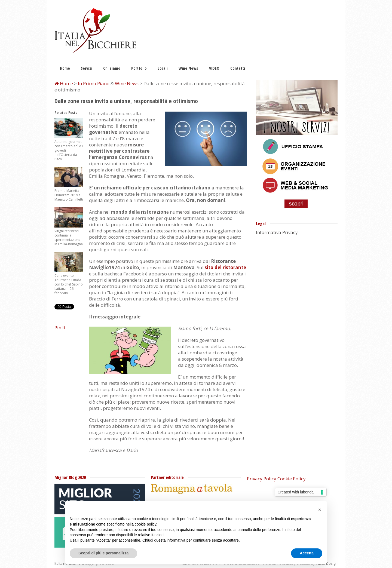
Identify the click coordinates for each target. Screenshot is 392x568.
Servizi (87, 68)
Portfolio (139, 68)
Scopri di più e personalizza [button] (103, 553)
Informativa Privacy (277, 232)
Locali (163, 68)
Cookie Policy (292, 479)
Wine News (188, 68)
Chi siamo (112, 68)
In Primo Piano (94, 83)
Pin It (60, 328)
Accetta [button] (307, 553)
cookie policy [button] (146, 524)
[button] (320, 510)
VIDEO (214, 68)
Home (65, 68)
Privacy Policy (262, 479)
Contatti (238, 68)
